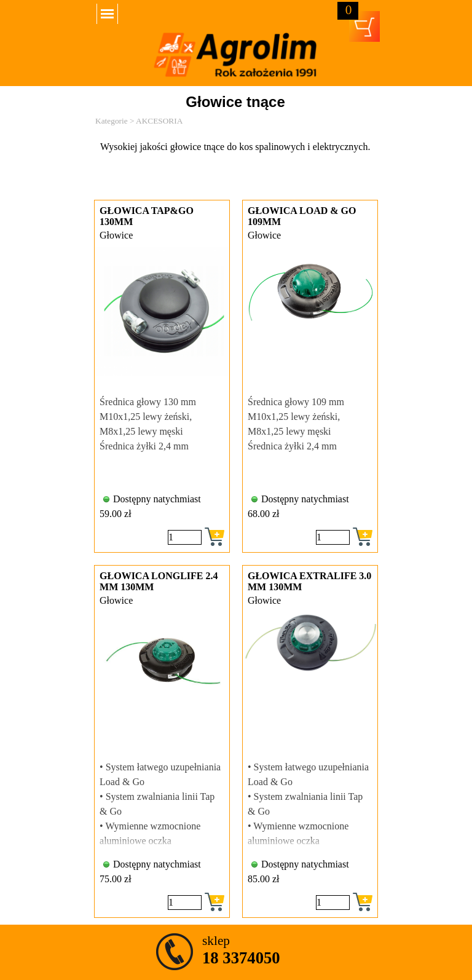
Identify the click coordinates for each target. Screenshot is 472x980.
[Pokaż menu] (107, 14)
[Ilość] (185, 537)
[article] (162, 376)
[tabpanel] (236, 162)
